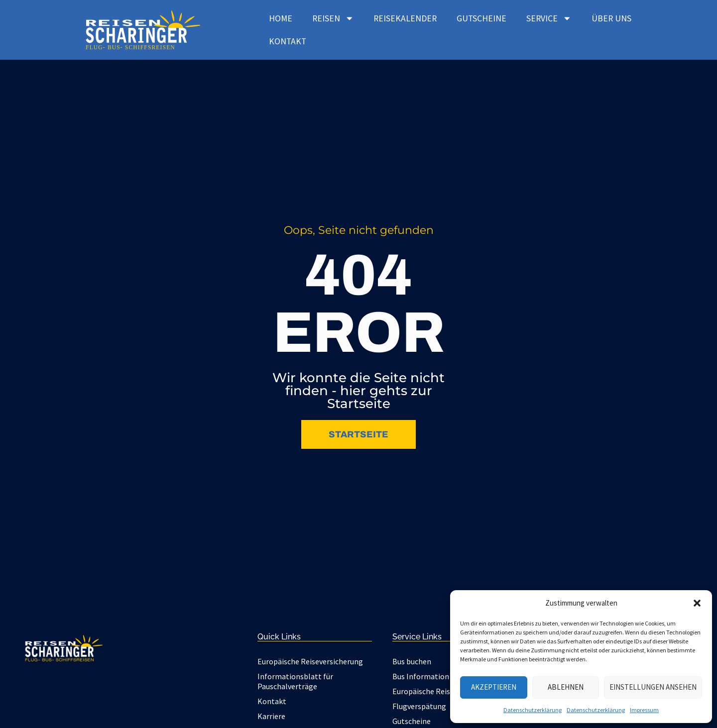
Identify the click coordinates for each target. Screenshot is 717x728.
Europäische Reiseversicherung (310, 661)
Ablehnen (566, 687)
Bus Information (421, 676)
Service (549, 18)
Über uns (611, 18)
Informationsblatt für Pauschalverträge (295, 681)
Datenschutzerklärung (533, 710)
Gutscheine (481, 18)
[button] (697, 603)
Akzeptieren (494, 687)
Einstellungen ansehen (653, 687)
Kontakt (288, 41)
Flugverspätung (419, 706)
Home (281, 18)
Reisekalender (405, 18)
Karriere (271, 716)
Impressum (644, 710)
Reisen (333, 18)
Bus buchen (412, 661)
